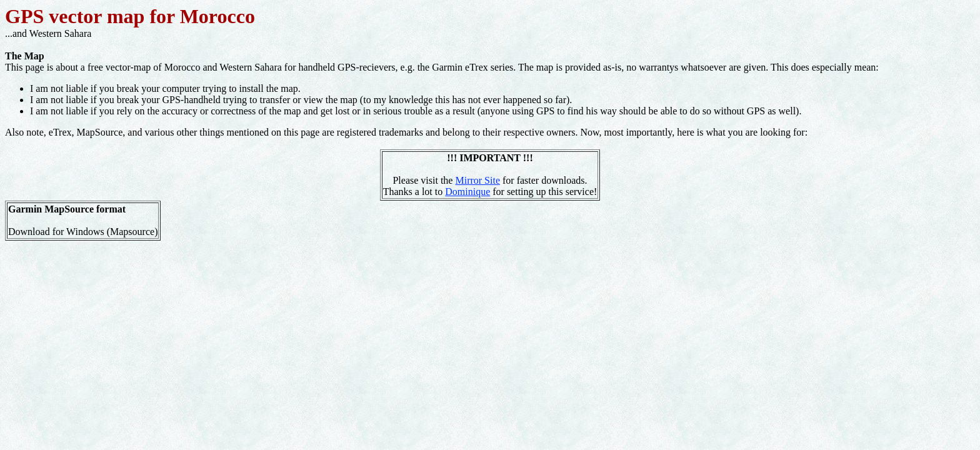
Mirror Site (477, 180)
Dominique (467, 192)
